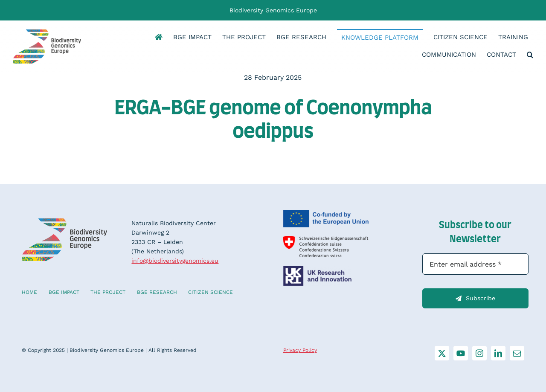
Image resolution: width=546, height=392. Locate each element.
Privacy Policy (300, 350)
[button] (530, 55)
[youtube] (461, 353)
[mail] (517, 353)
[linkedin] (498, 353)
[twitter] (442, 353)
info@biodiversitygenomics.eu (175, 261)
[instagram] (479, 353)
